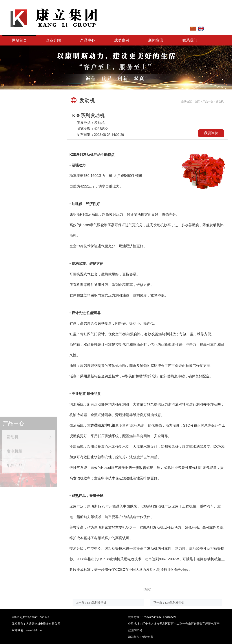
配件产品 (29, 141)
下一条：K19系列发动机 (169, 603)
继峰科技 (181, 637)
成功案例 (122, 40)
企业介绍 (53, 40)
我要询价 (211, 133)
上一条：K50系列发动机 (91, 603)
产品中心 (88, 40)
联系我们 (190, 40)
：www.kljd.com (33, 630)
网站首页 (19, 40)
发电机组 (29, 126)
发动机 (29, 112)
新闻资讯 (156, 40)
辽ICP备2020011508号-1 (35, 617)
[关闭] (147, 589)
